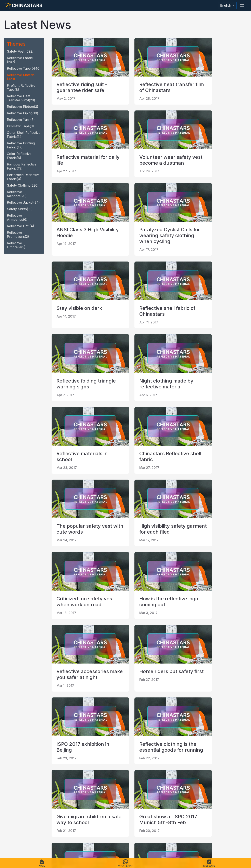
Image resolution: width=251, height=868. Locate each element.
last (125, 758)
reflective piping (23, 113)
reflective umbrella (16, 245)
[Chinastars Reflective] (30, 801)
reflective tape (24, 68)
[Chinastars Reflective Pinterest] (41, 801)
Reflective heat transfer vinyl (21, 98)
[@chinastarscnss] (20, 801)
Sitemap (82, 842)
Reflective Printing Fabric (21, 145)
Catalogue (51, 842)
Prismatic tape (20, 126)
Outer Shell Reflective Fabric (24, 135)
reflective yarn (21, 120)
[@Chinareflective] (62, 801)
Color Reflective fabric (19, 156)
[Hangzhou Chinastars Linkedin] (9, 801)
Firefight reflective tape (21, 88)
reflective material (21, 77)
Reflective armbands (17, 217)
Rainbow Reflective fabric (22, 166)
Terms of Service (127, 842)
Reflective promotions (18, 235)
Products (23, 842)
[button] (242, 5)
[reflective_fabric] (52, 801)
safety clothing (23, 185)
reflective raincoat (17, 194)
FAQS (37, 842)
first (58, 758)
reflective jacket (23, 202)
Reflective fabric (20, 60)
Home (9, 842)
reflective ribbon (23, 107)
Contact (68, 842)
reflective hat (21, 226)
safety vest (20, 51)
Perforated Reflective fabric (23, 177)
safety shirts (20, 209)
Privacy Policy (102, 842)
